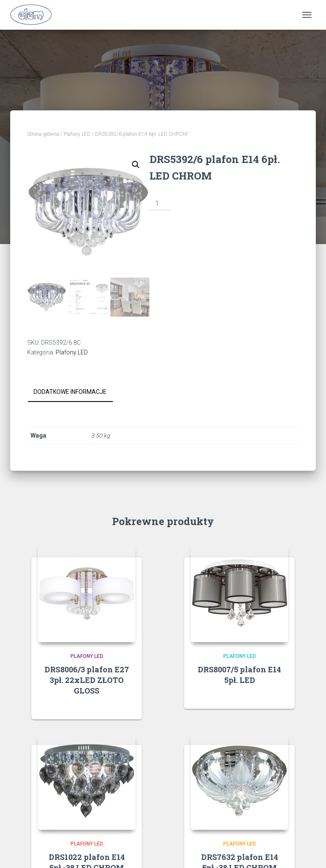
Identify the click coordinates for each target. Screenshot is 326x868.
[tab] (76, 392)
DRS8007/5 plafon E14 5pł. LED (239, 675)
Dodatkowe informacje (70, 392)
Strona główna (43, 134)
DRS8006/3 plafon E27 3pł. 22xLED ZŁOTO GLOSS (87, 680)
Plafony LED (77, 134)
